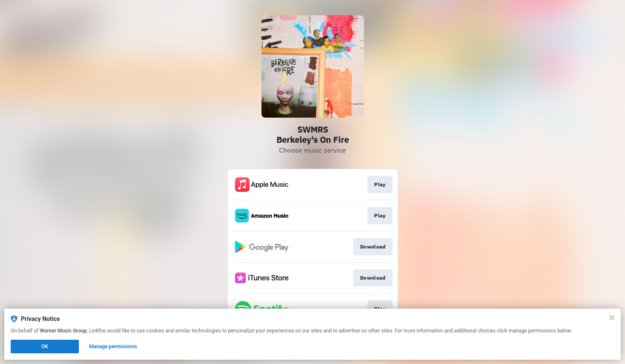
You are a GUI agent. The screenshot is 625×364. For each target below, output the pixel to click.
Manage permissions (113, 347)
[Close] (612, 318)
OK (45, 347)
